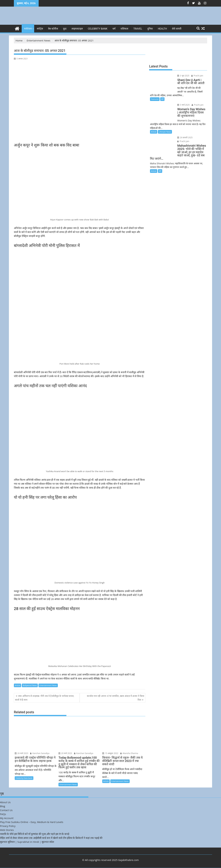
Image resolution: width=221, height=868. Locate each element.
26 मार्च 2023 (21, 753)
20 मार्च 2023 (65, 753)
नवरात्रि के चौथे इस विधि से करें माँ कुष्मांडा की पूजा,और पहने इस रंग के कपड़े (35, 834)
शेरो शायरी (177, 29)
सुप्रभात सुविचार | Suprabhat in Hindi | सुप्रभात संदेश (27, 842)
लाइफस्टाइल (77, 29)
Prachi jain (197, 76)
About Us (5, 802)
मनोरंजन (28, 29)
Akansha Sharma (129, 753)
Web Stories (7, 830)
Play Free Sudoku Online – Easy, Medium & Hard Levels (32, 822)
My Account (7, 818)
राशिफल (124, 29)
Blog (3, 806)
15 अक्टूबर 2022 (110, 753)
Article (18, 685)
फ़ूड (65, 29)
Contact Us (6, 810)
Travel (138, 29)
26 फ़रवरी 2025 (184, 137)
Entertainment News (48, 685)
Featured (155, 99)
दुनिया (150, 29)
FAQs (3, 814)
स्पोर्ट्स (40, 29)
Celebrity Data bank (24, 778)
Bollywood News (30, 685)
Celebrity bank (98, 29)
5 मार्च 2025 (183, 105)
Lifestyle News (165, 132)
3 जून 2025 (183, 76)
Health (162, 29)
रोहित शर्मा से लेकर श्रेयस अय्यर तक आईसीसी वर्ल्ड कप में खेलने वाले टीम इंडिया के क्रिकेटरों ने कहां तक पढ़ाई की (51, 838)
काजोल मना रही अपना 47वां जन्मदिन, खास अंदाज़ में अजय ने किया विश (116, 698)
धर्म (114, 29)
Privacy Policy (8, 826)
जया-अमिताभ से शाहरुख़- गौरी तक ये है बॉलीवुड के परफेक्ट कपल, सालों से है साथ (45, 698)
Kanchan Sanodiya (40, 753)
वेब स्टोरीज (53, 29)
